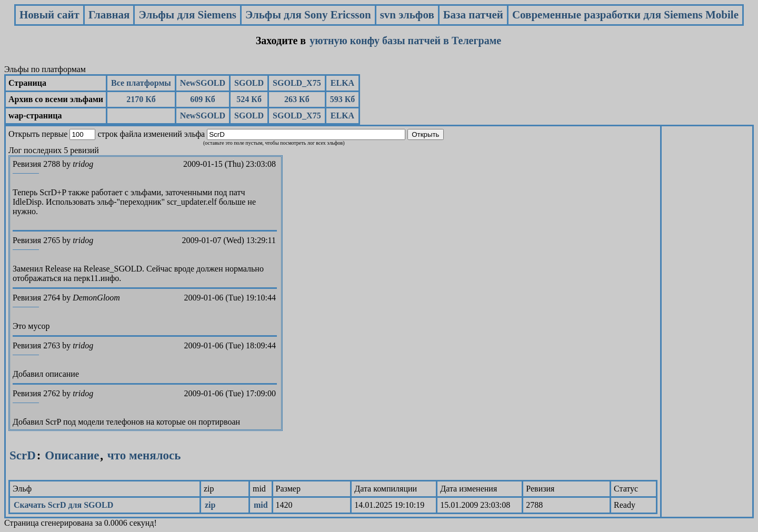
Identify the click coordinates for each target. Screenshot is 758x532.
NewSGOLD (203, 83)
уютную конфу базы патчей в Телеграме (405, 41)
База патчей (473, 15)
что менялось (142, 455)
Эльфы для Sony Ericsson (308, 15)
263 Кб (297, 99)
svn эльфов (407, 15)
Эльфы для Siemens (187, 15)
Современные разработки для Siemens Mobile (625, 15)
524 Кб (249, 99)
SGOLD (249, 83)
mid (261, 505)
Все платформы (141, 83)
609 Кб (203, 99)
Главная (109, 15)
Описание (72, 455)
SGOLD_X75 (297, 83)
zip (210, 505)
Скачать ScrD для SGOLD (63, 505)
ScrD (23, 455)
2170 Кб (141, 99)
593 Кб (343, 99)
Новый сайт (49, 15)
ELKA (342, 83)
